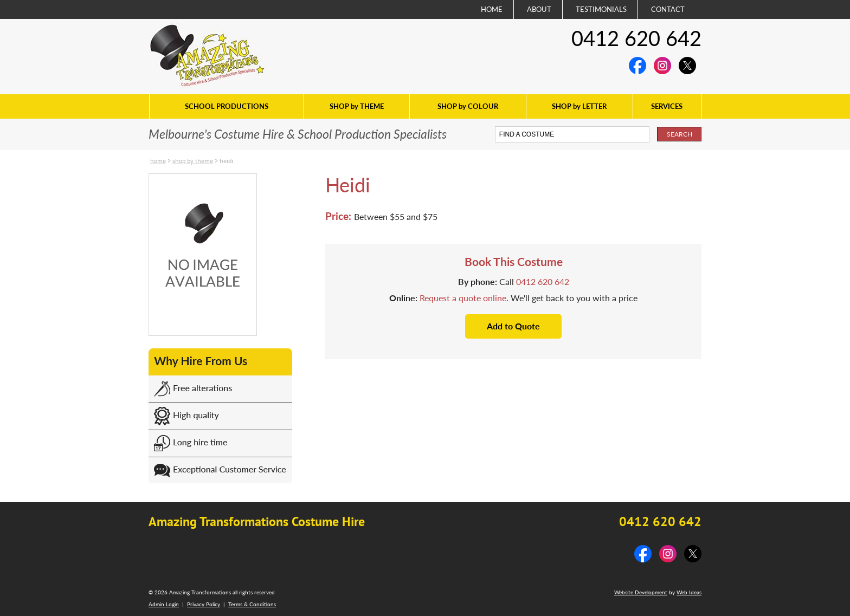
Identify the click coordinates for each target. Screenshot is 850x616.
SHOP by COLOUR (468, 106)
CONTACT (668, 9)
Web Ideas (689, 592)
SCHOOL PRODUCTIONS (227, 106)
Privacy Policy (204, 604)
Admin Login (164, 604)
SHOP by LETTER (579, 106)
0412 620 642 (636, 38)
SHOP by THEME (357, 106)
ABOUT (539, 9)
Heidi (226, 161)
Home (158, 161)
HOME (492, 9)
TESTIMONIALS (601, 9)
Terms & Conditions (252, 604)
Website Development (641, 592)
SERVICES (667, 106)
